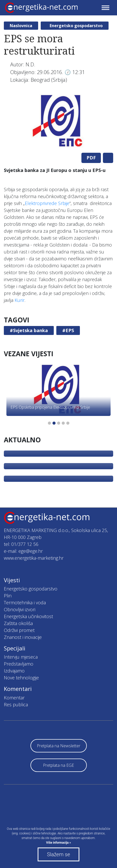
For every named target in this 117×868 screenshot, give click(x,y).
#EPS (68, 330)
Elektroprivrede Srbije (47, 203)
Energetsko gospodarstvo (76, 26)
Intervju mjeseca (21, 657)
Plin (8, 596)
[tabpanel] (59, 121)
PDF (91, 158)
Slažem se (58, 854)
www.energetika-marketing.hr (34, 558)
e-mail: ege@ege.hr (23, 551)
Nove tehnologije (21, 678)
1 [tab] (49, 423)
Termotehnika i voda (25, 603)
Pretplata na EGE (59, 765)
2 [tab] (54, 423)
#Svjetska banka (29, 330)
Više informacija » (59, 843)
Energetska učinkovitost (28, 616)
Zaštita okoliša (18, 623)
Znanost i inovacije (23, 637)
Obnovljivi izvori (20, 609)
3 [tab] (59, 423)
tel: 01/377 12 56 (21, 544)
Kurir (20, 300)
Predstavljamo (19, 664)
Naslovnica (21, 26)
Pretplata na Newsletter (59, 746)
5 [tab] (68, 423)
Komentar (14, 698)
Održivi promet (19, 630)
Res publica (16, 704)
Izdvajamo (14, 671)
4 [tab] (63, 423)
